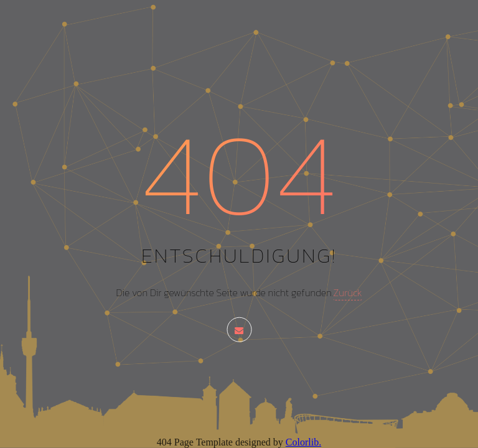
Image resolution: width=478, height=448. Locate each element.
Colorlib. (303, 442)
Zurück (347, 292)
